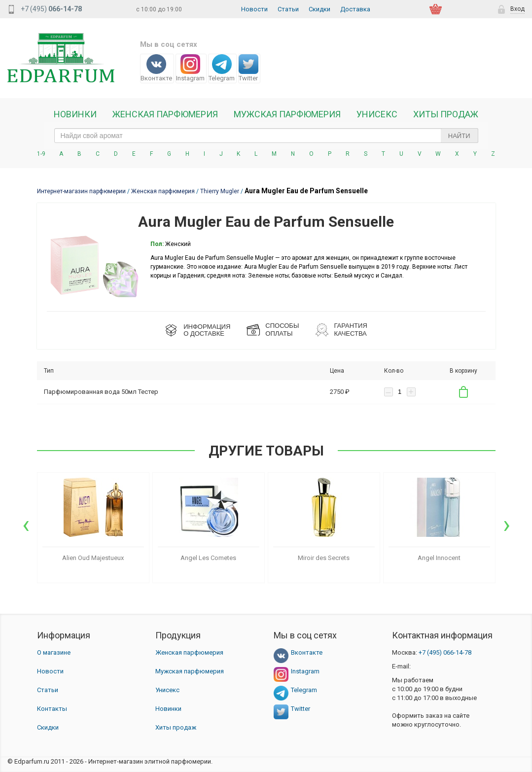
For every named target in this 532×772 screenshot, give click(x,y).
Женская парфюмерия (189, 652)
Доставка (355, 9)
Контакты (52, 709)
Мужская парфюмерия (287, 114)
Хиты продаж (446, 114)
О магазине (54, 652)
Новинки (75, 114)
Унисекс (377, 114)
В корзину (463, 392)
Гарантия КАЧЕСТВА (350, 330)
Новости (254, 9)
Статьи (288, 9)
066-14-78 (445, 652)
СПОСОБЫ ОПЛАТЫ (282, 330)
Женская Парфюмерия (165, 114)
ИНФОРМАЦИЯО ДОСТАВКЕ (207, 330)
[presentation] (26, 525)
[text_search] (266, 136)
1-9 (41, 154)
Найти (459, 136)
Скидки (319, 9)
